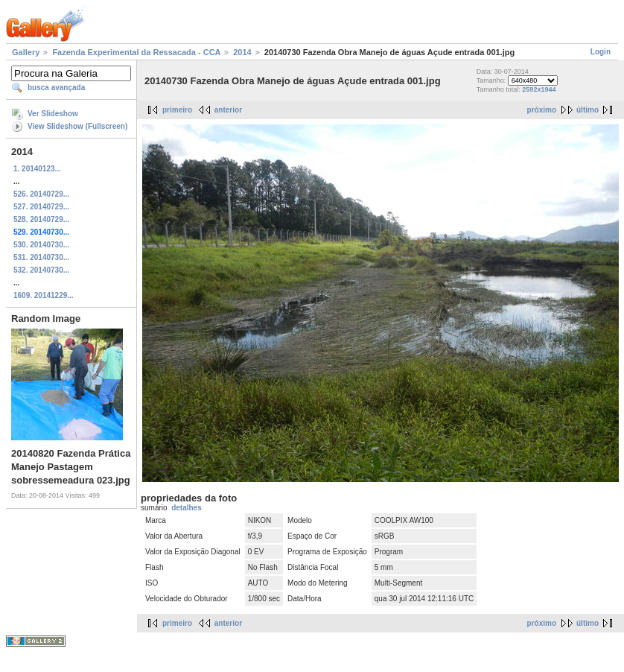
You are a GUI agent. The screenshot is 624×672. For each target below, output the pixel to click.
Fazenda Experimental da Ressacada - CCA (136, 52)
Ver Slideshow (53, 114)
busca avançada (56, 88)
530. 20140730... (41, 245)
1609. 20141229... (44, 295)
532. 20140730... (41, 270)
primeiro (177, 110)
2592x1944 (539, 89)
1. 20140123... (37, 169)
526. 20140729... (41, 194)
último (588, 110)
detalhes (187, 508)
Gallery (26, 52)
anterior (228, 110)
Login (601, 52)
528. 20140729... (41, 219)
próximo (542, 110)
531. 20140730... (41, 257)
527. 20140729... (41, 207)
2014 (242, 52)
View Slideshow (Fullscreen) (77, 126)
